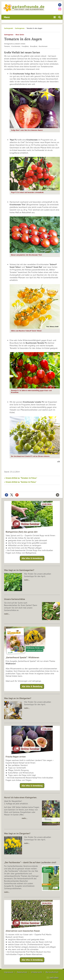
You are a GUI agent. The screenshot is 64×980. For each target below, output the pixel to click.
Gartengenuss (20, 28)
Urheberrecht (36, 972)
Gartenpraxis (9, 28)
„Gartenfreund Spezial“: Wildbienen (22, 657)
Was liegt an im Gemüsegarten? (19, 570)
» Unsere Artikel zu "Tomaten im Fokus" (21, 478)
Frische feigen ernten (16, 757)
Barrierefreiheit (52, 972)
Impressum (9, 972)
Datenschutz (22, 972)
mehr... (7, 892)
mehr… (27, 580)
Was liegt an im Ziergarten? (17, 833)
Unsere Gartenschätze (15, 599)
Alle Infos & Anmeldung (32, 558)
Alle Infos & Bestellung (32, 686)
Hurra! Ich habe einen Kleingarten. (21, 797)
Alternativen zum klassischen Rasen (23, 931)
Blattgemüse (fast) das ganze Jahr (22, 532)
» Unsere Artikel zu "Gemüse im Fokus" (20, 482)
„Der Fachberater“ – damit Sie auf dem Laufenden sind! (30, 862)
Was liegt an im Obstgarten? (18, 698)
